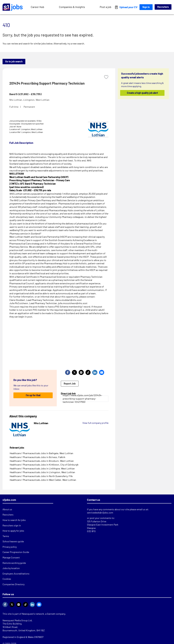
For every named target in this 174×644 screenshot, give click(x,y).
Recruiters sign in (12, 525)
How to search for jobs (14, 520)
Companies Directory (14, 584)
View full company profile (95, 423)
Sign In (146, 7)
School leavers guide (13, 541)
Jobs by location (11, 568)
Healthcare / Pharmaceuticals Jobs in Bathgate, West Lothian (41, 453)
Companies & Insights (72, 7)
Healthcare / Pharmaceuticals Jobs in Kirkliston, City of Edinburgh (44, 465)
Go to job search (14, 61)
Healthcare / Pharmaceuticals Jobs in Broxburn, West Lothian (42, 461)
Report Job (70, 384)
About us (7, 509)
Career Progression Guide (16, 552)
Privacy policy (10, 547)
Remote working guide (14, 563)
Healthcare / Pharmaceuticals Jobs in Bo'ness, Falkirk (37, 457)
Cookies (7, 579)
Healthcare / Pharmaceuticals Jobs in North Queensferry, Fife (41, 476)
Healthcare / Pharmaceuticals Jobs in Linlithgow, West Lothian (42, 468)
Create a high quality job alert (142, 93)
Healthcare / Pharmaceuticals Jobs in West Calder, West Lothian (43, 480)
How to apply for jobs (13, 531)
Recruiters (163, 7)
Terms (6, 536)
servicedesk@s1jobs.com (100, 513)
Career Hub (37, 7)
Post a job (106, 7)
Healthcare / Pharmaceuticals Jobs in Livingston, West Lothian (42, 472)
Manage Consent (11, 557)
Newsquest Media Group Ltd (17, 620)
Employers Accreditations (16, 574)
